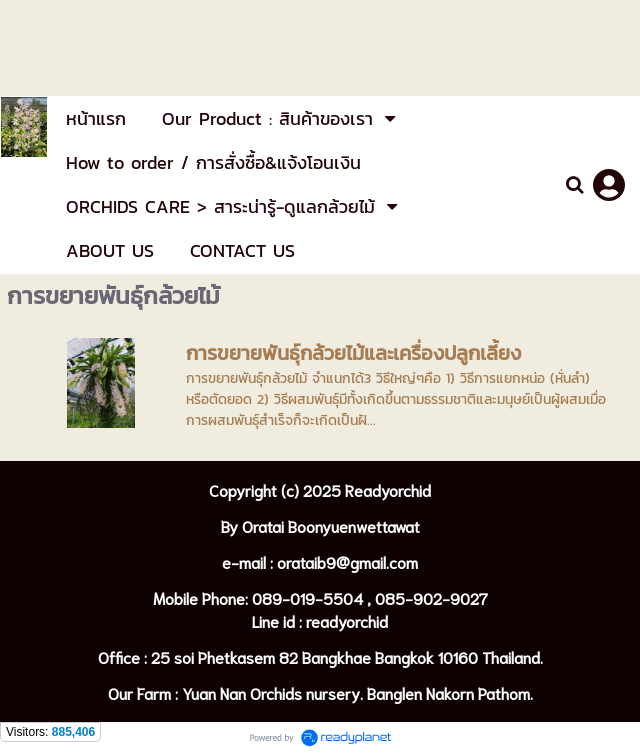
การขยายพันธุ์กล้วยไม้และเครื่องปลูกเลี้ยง (353, 353)
